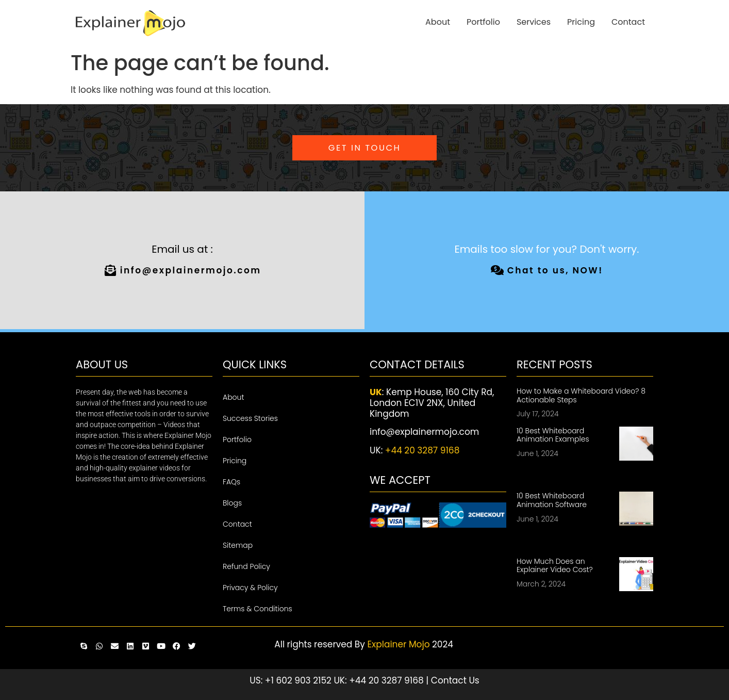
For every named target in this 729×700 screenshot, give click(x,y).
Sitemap (238, 545)
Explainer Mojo (398, 644)
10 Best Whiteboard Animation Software (552, 500)
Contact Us (455, 680)
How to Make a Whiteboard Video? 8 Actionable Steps (581, 395)
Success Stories (250, 418)
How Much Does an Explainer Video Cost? (555, 566)
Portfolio (483, 22)
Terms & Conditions (258, 609)
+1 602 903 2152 (298, 680)
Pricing (581, 22)
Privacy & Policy (250, 588)
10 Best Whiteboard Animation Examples (553, 435)
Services (534, 22)
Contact (628, 22)
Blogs (232, 503)
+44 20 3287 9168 (423, 450)
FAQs (231, 482)
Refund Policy (246, 566)
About (438, 22)
